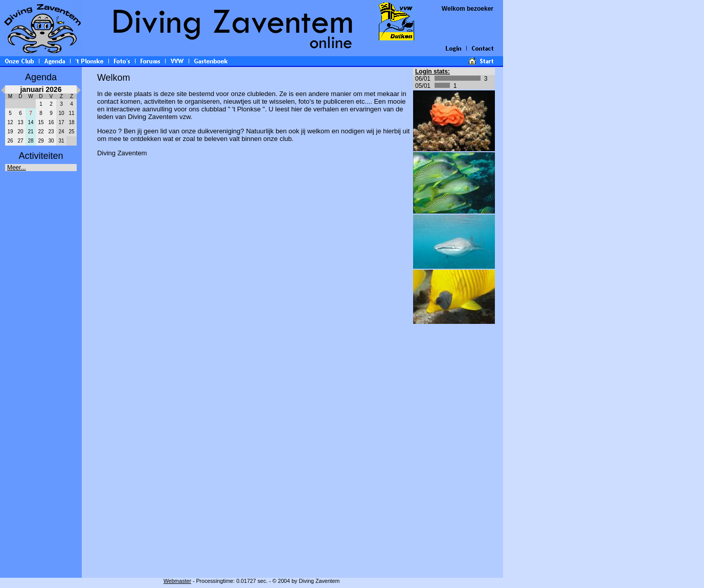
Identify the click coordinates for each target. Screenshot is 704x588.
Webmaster (177, 581)
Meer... (17, 168)
